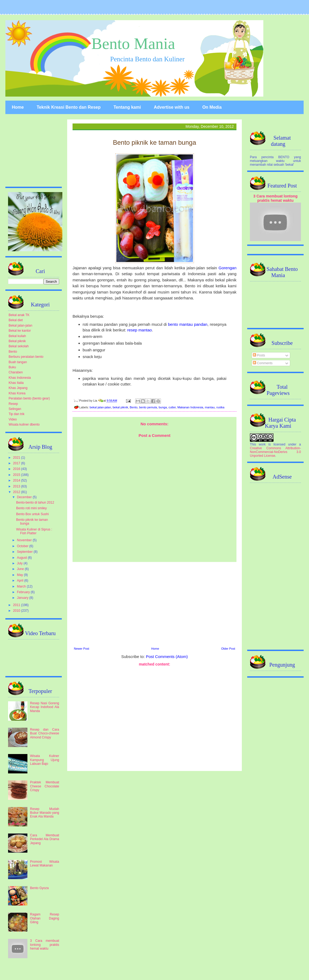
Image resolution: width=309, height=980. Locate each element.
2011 (17, 605)
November (25, 540)
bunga (163, 407)
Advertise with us (171, 107)
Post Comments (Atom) (167, 657)
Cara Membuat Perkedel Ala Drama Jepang (45, 839)
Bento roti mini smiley (31, 508)
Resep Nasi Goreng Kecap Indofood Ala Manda (45, 707)
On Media (212, 107)
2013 (17, 486)
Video (13, 419)
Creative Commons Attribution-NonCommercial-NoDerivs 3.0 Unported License (275, 452)
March (22, 586)
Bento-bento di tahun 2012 (35, 503)
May (20, 575)
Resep (13, 404)
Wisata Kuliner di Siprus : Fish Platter (34, 531)
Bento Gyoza (39, 888)
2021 (17, 458)
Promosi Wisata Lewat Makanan (45, 864)
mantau (210, 407)
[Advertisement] (154, 604)
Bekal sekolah (19, 346)
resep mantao (139, 330)
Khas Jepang (18, 388)
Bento (134, 407)
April (21, 581)
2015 (17, 475)
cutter (172, 407)
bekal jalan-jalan (100, 407)
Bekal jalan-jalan (20, 326)
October (23, 546)
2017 (17, 463)
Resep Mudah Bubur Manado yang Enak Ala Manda (45, 813)
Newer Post (82, 649)
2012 (17, 492)
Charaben (16, 372)
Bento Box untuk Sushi (32, 514)
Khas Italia (16, 383)
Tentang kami (127, 107)
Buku (12, 367)
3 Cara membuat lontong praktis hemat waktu (45, 945)
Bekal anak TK (19, 315)
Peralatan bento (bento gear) (29, 398)
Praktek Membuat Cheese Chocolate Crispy (45, 786)
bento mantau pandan (188, 324)
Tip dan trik (17, 414)
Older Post (228, 649)
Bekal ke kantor (20, 331)
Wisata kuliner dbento (24, 424)
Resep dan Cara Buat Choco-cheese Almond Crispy (45, 733)
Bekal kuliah (17, 336)
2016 (17, 469)
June (21, 569)
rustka (220, 407)
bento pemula (148, 407)
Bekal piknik (17, 341)
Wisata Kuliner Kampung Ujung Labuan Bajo (45, 760)
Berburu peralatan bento (26, 357)
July (20, 563)
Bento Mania (133, 44)
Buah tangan (18, 362)
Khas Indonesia (20, 378)
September (25, 552)
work (262, 444)
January (23, 598)
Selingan (15, 409)
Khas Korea (17, 393)
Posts (259, 355)
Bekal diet (16, 320)
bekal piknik (120, 407)
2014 (17, 480)
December (25, 497)
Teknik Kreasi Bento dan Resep (69, 107)
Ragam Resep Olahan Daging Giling (45, 918)
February (24, 592)
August (22, 558)
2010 (17, 611)
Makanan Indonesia (190, 407)
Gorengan (227, 268)
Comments (263, 363)
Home (18, 107)
